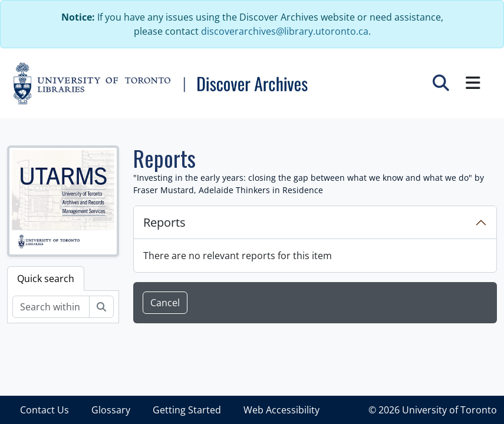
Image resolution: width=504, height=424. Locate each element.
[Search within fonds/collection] (51, 307)
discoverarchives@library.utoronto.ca (285, 31)
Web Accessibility (281, 410)
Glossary (111, 410)
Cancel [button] (165, 303)
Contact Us (45, 410)
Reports (164, 222)
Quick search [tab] (46, 279)
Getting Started (187, 410)
